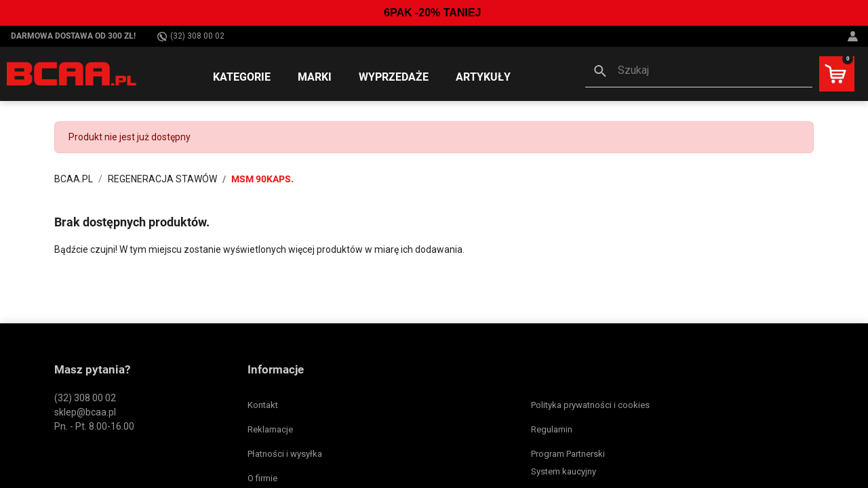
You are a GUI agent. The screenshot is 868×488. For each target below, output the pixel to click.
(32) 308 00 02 (191, 36)
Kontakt (263, 405)
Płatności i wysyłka (285, 454)
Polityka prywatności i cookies (590, 405)
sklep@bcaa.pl (85, 412)
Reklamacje (270, 429)
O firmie (262, 478)
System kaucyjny (564, 471)
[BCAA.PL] (72, 73)
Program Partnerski (568, 454)
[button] (699, 72)
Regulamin (552, 429)
